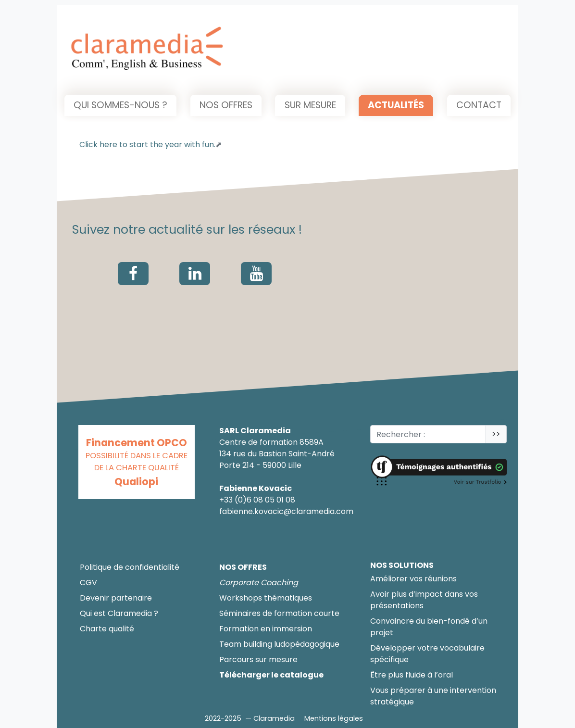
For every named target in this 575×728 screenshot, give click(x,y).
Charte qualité (107, 629)
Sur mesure (310, 105)
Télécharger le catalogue (271, 675)
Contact (479, 105)
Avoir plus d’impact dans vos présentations (424, 600)
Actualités (396, 105)
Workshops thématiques (266, 598)
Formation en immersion (266, 629)
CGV (88, 583)
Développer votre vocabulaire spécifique (427, 654)
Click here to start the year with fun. (147, 144)
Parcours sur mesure (258, 659)
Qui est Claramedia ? (119, 613)
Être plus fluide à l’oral (412, 675)
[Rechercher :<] (428, 434)
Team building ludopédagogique (279, 644)
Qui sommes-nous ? (120, 105)
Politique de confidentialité (130, 567)
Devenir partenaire (116, 598)
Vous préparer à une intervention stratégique (433, 696)
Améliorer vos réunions (413, 579)
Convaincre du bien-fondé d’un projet (429, 627)
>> (496, 434)
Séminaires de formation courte (279, 613)
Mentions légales (334, 718)
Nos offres (226, 105)
